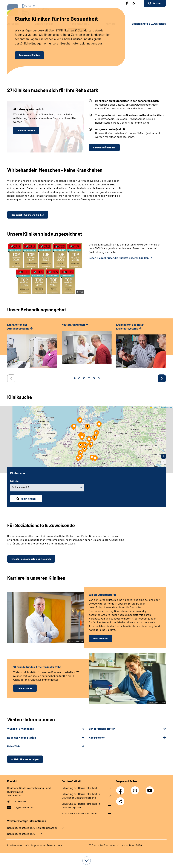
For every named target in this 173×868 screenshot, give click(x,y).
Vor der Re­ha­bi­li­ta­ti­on (102, 729)
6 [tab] (99, 378)
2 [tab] (79, 378)
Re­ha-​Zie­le (14, 746)
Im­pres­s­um (38, 845)
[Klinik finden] (26, 499)
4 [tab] (89, 378)
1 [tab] (75, 378)
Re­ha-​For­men (97, 738)
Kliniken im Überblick (104, 147)
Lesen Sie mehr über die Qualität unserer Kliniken (119, 258)
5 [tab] (94, 378)
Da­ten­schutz (55, 845)
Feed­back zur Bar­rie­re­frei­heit (79, 813)
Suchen (157, 3)
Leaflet (154, 407)
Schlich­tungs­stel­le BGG (21, 834)
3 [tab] (84, 378)
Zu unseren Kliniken (29, 55)
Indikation (15, 481)
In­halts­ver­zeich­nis (18, 845)
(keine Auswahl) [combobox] (20, 487)
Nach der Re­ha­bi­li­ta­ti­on (22, 738)
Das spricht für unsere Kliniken (28, 215)
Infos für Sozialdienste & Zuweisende (31, 559)
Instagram (136, 789)
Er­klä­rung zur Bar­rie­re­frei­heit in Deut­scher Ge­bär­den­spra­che (81, 796)
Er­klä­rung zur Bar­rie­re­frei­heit (79, 788)
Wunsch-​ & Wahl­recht (20, 729)
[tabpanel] (32, 347)
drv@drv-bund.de (24, 807)
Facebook (121, 789)
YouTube (150, 789)
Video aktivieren (26, 130)
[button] (155, 3)
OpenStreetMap (166, 407)
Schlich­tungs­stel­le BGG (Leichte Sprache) (32, 828)
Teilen (120, 801)
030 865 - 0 (19, 801)
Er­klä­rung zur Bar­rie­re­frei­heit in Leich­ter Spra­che (81, 805)
